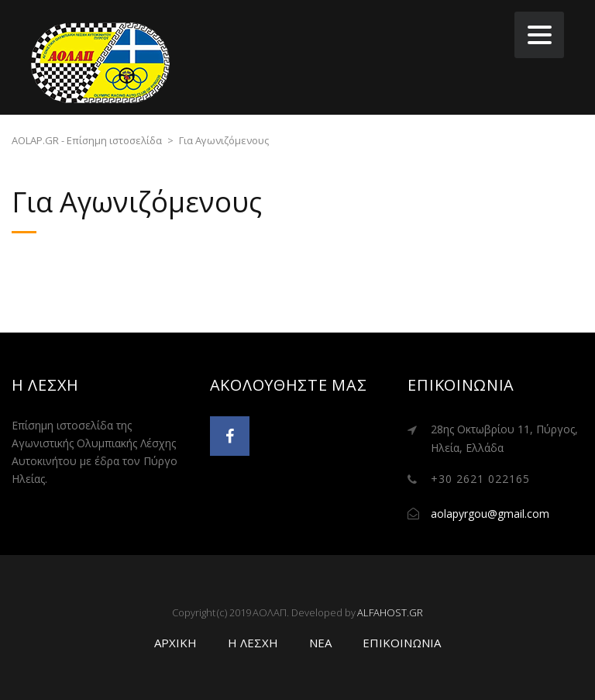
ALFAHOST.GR (390, 612)
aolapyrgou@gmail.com (490, 514)
